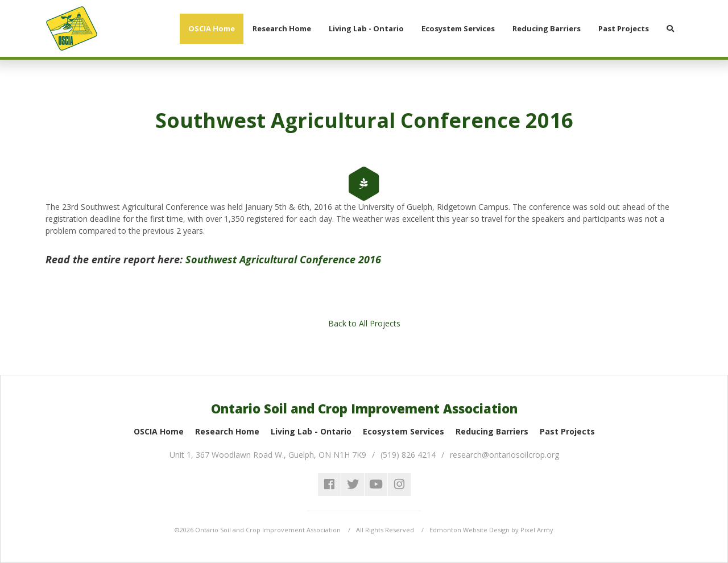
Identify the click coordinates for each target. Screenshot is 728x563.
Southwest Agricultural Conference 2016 (283, 259)
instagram (399, 485)
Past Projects (567, 431)
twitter (353, 485)
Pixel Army (537, 530)
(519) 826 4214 (408, 455)
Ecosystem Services (404, 431)
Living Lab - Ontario (311, 431)
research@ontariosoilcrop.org (504, 455)
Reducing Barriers (492, 431)
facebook (329, 485)
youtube (376, 485)
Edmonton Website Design (470, 530)
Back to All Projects (364, 323)
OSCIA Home (159, 431)
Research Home (227, 431)
